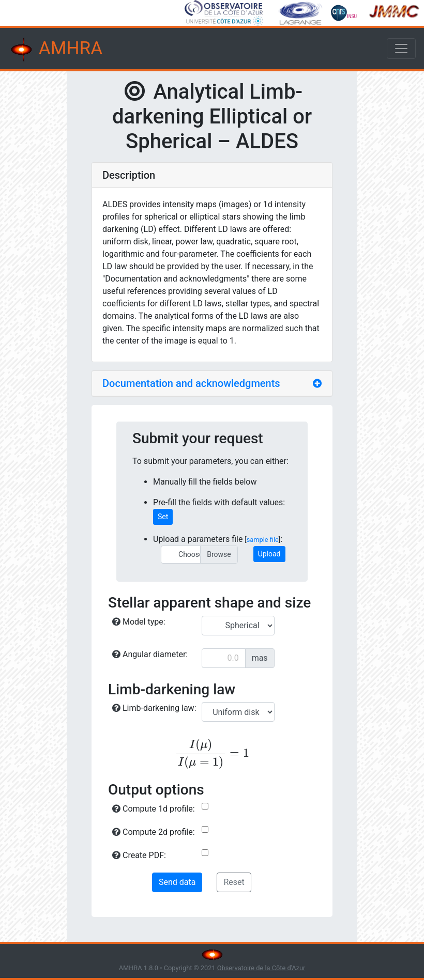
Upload (269, 554)
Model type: (139, 622)
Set (163, 517)
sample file (263, 540)
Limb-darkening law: (154, 708)
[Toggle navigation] (401, 49)
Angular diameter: (150, 654)
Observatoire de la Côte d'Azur (261, 968)
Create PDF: (139, 855)
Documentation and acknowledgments (191, 383)
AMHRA (55, 50)
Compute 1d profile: (154, 809)
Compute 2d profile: (154, 832)
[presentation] (212, 754)
